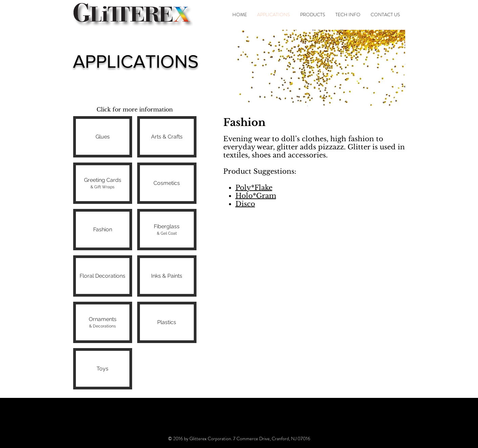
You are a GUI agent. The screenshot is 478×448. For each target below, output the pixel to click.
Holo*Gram (256, 196)
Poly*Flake (254, 188)
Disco (245, 204)
